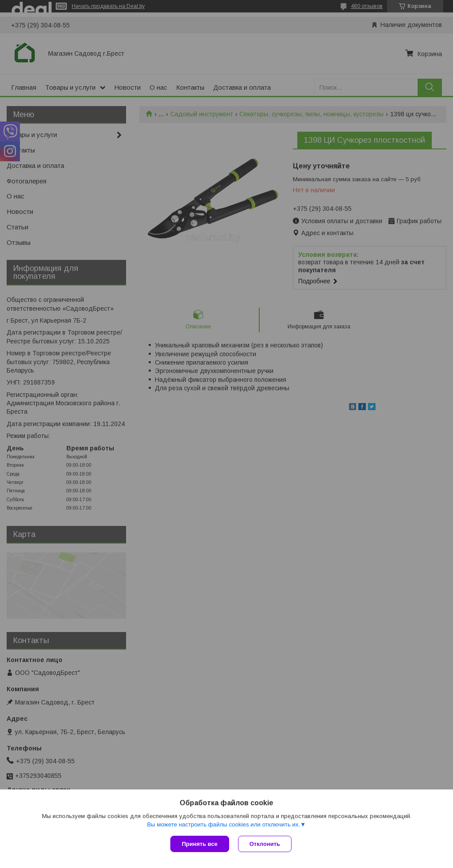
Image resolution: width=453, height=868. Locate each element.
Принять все (200, 844)
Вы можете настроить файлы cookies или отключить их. (223, 824)
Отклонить (265, 844)
